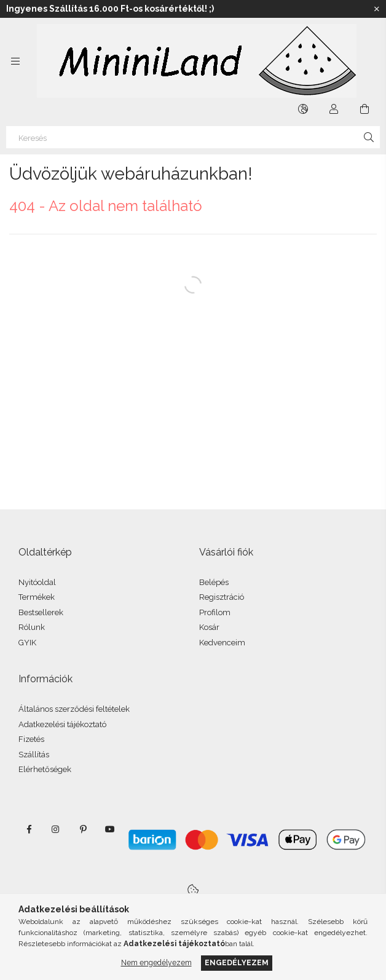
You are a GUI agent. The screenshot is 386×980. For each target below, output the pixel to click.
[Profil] (334, 109)
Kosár (209, 627)
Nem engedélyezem (156, 962)
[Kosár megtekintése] (364, 109)
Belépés (214, 582)
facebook (29, 829)
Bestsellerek (41, 612)
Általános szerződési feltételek (74, 709)
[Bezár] (377, 9)
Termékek (37, 597)
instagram (56, 829)
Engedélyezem (237, 962)
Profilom (215, 612)
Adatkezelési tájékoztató (62, 724)
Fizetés (31, 739)
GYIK (27, 643)
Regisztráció (222, 597)
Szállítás (34, 755)
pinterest (83, 829)
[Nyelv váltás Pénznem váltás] (303, 109)
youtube (110, 829)
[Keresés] (193, 137)
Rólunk (32, 627)
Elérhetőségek (45, 769)
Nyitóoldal (37, 582)
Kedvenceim (222, 643)
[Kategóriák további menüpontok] (15, 61)
